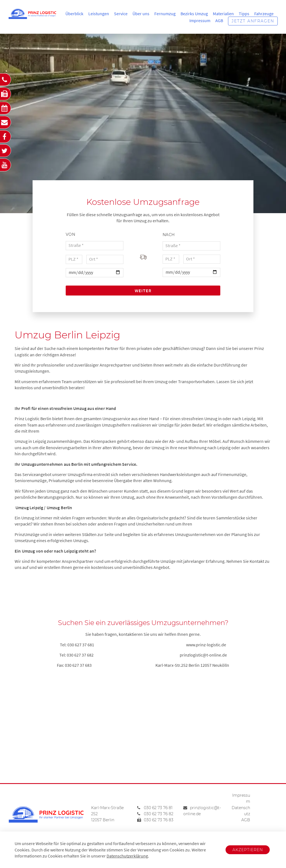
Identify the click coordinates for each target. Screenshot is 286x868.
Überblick (74, 14)
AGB (219, 20)
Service (121, 14)
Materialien (223, 14)
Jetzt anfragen (253, 21)
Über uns (141, 14)
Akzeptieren (248, 850)
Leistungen (99, 14)
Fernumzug (165, 14)
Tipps (244, 14)
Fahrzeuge (264, 14)
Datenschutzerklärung (127, 856)
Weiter (143, 291)
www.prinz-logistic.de (206, 645)
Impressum (200, 20)
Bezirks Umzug (194, 14)
